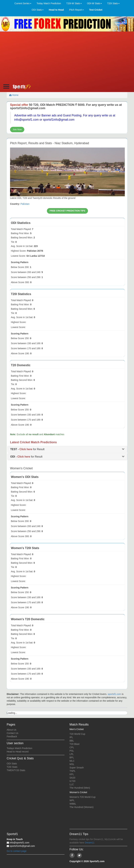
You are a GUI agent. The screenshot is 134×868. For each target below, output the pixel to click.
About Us (12, 730)
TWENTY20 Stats (16, 770)
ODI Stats (12, 764)
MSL (72, 764)
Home (14, 95)
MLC (72, 761)
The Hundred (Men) (80, 788)
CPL (72, 747)
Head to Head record (18, 752)
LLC (72, 784)
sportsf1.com (114, 694)
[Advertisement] (67, 57)
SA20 (72, 778)
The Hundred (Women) (81, 807)
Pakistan (25, 204)
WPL (72, 800)
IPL (71, 737)
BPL (72, 757)
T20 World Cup (77, 734)
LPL (72, 754)
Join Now (17, 129)
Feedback (12, 736)
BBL (72, 741)
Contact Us (12, 733)
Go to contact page (17, 851)
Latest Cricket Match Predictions (33, 442)
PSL (72, 751)
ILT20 (72, 781)
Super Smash (77, 768)
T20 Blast (74, 744)
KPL (72, 774)
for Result (27, 449)
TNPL (73, 771)
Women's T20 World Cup (82, 797)
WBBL (73, 804)
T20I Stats (12, 767)
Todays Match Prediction (20, 748)
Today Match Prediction (49, 3)
